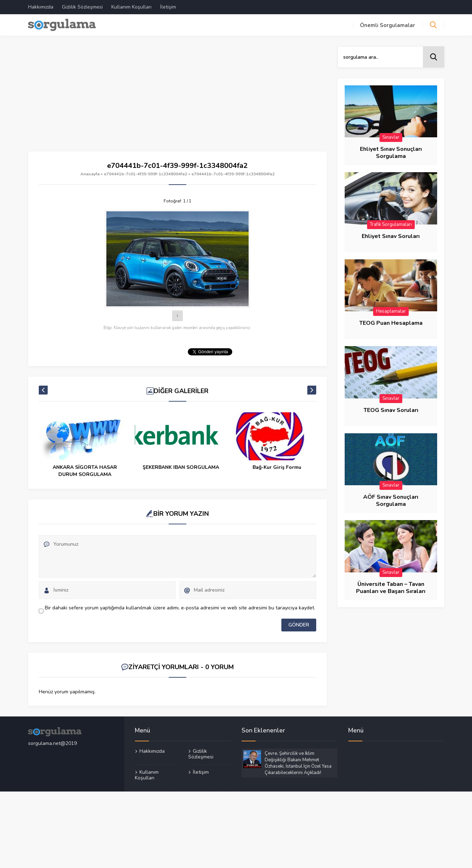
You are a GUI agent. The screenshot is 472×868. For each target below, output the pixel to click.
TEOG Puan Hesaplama (391, 323)
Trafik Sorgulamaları (391, 224)
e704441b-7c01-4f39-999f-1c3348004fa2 (145, 174)
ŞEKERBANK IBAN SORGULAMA (181, 467)
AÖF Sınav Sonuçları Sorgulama (391, 501)
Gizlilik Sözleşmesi (82, 7)
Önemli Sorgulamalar (388, 25)
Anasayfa (90, 174)
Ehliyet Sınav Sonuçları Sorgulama (391, 153)
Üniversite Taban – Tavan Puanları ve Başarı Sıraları (391, 588)
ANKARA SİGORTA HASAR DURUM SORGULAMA (85, 471)
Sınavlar (391, 137)
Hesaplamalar (391, 311)
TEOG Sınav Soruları (391, 410)
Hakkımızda (41, 7)
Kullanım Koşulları (131, 7)
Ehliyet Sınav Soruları (391, 236)
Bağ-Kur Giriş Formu (277, 467)
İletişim (168, 7)
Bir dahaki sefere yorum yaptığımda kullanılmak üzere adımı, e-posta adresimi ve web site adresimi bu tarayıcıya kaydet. (180, 608)
